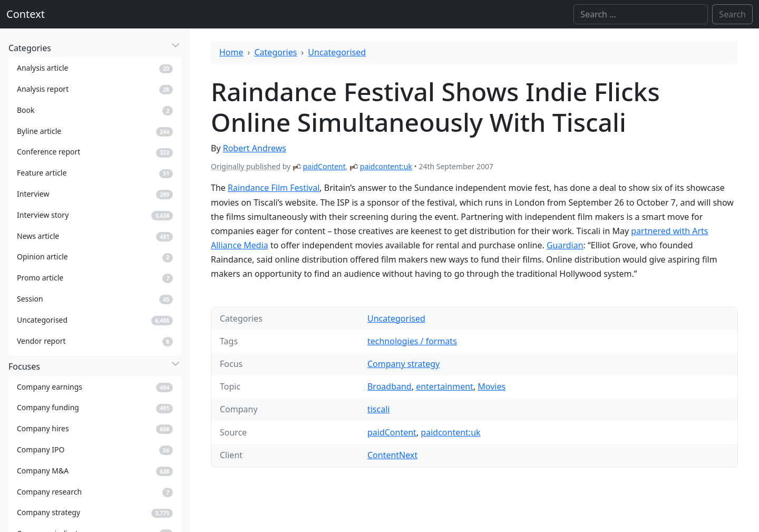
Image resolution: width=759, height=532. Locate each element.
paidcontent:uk (386, 166)
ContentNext (392, 455)
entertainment (445, 386)
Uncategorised (337, 52)
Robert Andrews (255, 148)
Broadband (390, 386)
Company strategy (403, 364)
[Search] (641, 14)
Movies (492, 386)
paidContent (324, 166)
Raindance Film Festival (274, 188)
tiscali (378, 409)
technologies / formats (412, 341)
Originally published (246, 166)
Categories (276, 52)
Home (231, 52)
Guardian (565, 245)
